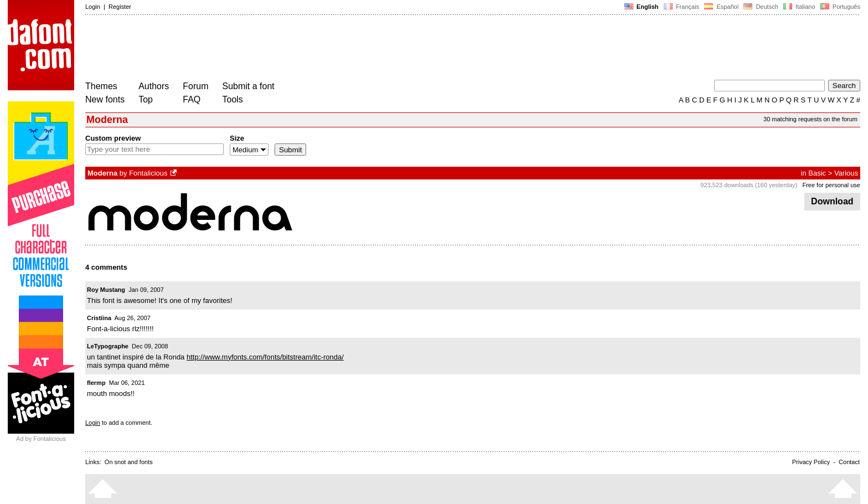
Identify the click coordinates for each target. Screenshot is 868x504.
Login (93, 7)
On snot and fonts (129, 462)
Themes (101, 86)
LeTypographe (108, 346)
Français (681, 7)
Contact (849, 462)
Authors (154, 86)
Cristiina (99, 318)
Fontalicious (148, 173)
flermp (96, 383)
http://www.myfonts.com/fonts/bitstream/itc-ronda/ (265, 357)
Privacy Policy (811, 462)
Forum (195, 86)
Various (846, 173)
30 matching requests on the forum (810, 119)
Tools (233, 99)
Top (146, 99)
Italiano (799, 7)
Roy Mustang (106, 290)
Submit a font (249, 86)
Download (832, 201)
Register (120, 7)
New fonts (105, 99)
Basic (817, 173)
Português (839, 7)
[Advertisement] (287, 49)
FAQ (192, 99)
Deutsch (761, 7)
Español (721, 7)
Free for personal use (831, 185)
